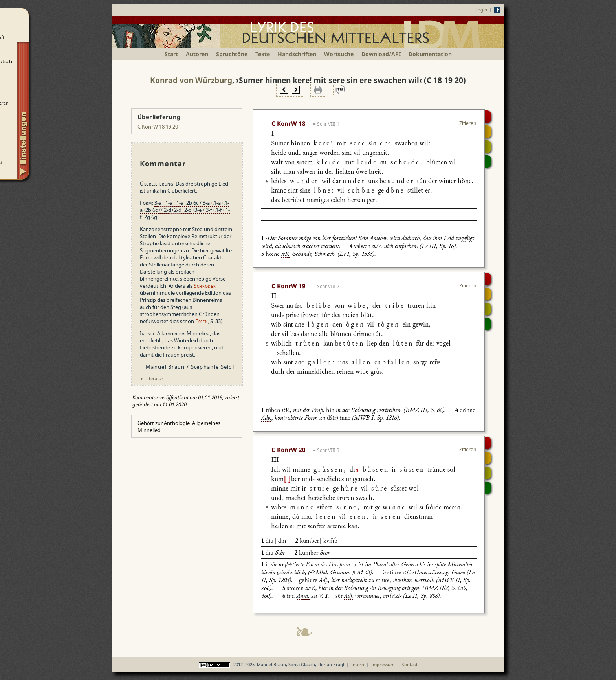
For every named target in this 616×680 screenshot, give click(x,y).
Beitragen (488, 162)
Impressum (383, 664)
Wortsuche (339, 54)
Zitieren (468, 123)
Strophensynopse (488, 132)
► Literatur (152, 378)
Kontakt (410, 664)
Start (171, 54)
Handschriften (297, 54)
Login (481, 10)
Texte (263, 54)
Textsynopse (488, 147)
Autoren (197, 54)
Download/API (381, 54)
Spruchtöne (232, 54)
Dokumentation (430, 54)
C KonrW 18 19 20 (158, 127)
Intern (358, 664)
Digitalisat (488, 117)
